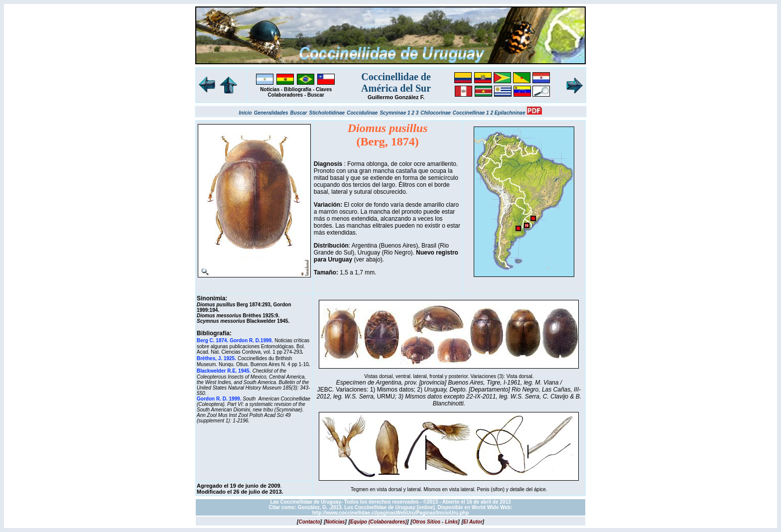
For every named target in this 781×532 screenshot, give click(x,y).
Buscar (316, 95)
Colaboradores (286, 95)
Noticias (270, 89)
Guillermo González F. (396, 97)
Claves (324, 89)
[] (309, 522)
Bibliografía (298, 89)
